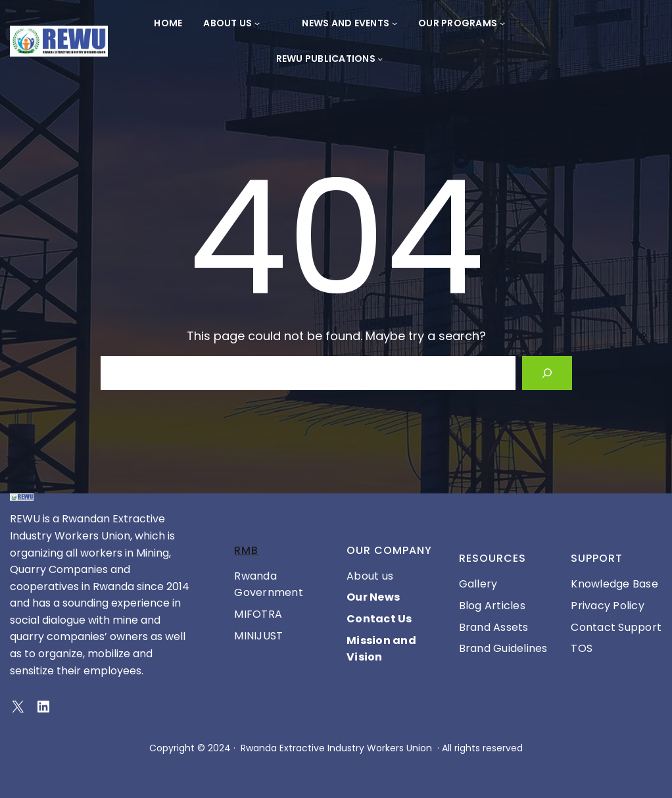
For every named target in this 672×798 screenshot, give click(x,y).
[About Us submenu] (257, 23)
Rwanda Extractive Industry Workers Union (336, 748)
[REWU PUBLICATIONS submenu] (380, 59)
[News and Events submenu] (395, 23)
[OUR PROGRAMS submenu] (502, 23)
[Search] (547, 373)
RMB (246, 550)
